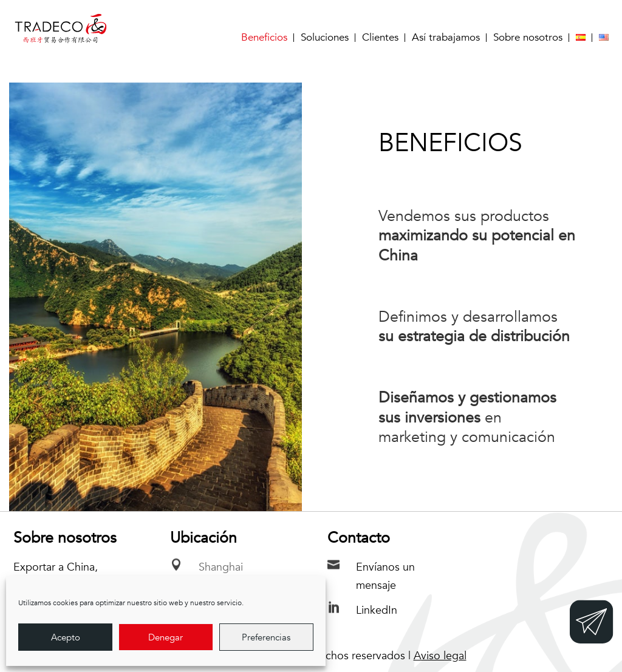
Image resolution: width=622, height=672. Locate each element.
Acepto (66, 637)
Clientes (380, 38)
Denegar (166, 637)
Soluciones (325, 38)
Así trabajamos (446, 38)
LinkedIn (377, 610)
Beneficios (264, 38)
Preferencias (266, 637)
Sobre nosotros (528, 38)
